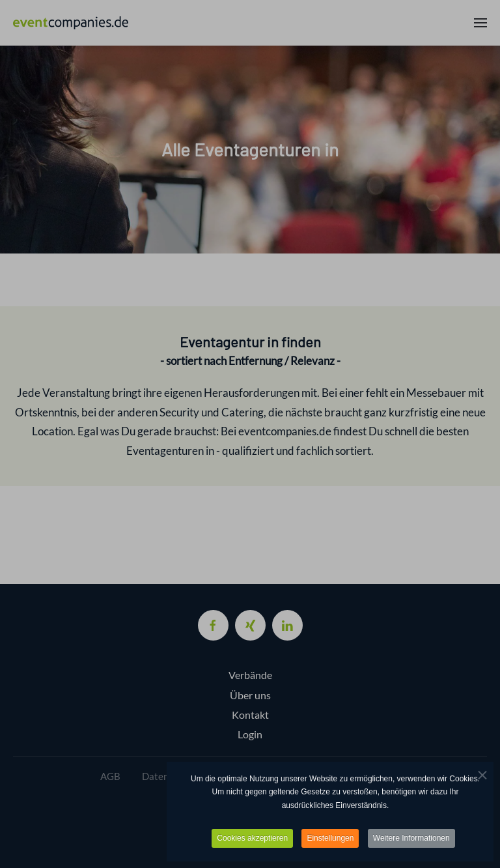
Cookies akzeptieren (252, 839)
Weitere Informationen (411, 839)
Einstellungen (330, 839)
